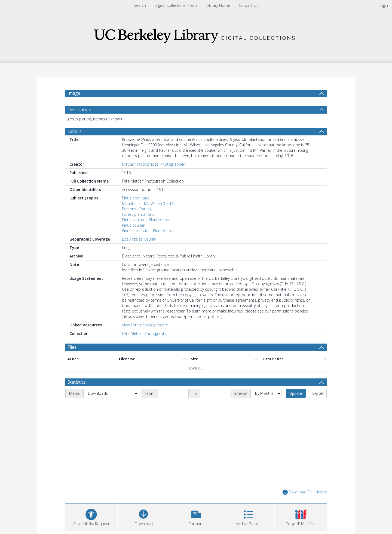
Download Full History (305, 492)
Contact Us (249, 5)
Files (72, 347)
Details (75, 131)
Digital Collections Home (176, 5)
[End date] (214, 393)
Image (74, 93)
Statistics (77, 382)
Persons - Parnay (137, 209)
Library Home (218, 5)
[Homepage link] (196, 34)
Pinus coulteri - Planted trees (147, 220)
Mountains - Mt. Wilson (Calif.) (147, 203)
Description (79, 110)
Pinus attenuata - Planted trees (149, 231)
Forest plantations (138, 214)
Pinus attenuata (136, 198)
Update (296, 393)
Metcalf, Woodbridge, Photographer (153, 164)
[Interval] (266, 393)
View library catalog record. (146, 325)
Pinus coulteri (134, 225)
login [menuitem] (384, 5)
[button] (196, 516)
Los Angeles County (139, 239)
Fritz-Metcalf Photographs (145, 333)
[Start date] (171, 393)
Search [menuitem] (140, 5)
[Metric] (111, 393)
